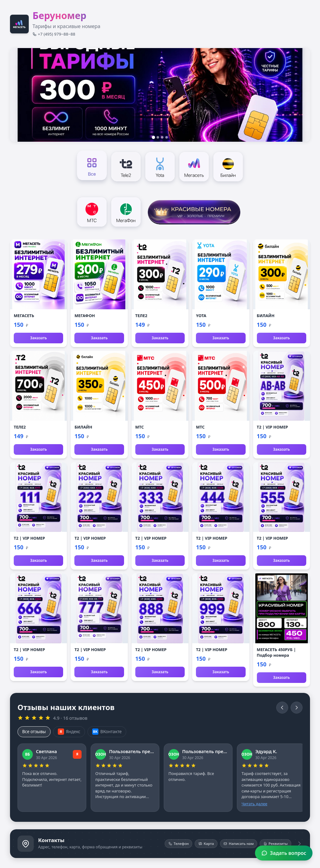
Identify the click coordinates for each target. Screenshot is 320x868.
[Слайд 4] (167, 137)
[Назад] (282, 708)
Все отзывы (34, 731)
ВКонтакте (107, 732)
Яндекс (69, 732)
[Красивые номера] (194, 211)
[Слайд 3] (162, 137)
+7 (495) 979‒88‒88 (54, 34)
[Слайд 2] (158, 137)
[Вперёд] (297, 708)
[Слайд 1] (153, 137)
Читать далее (254, 804)
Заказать (38, 338)
